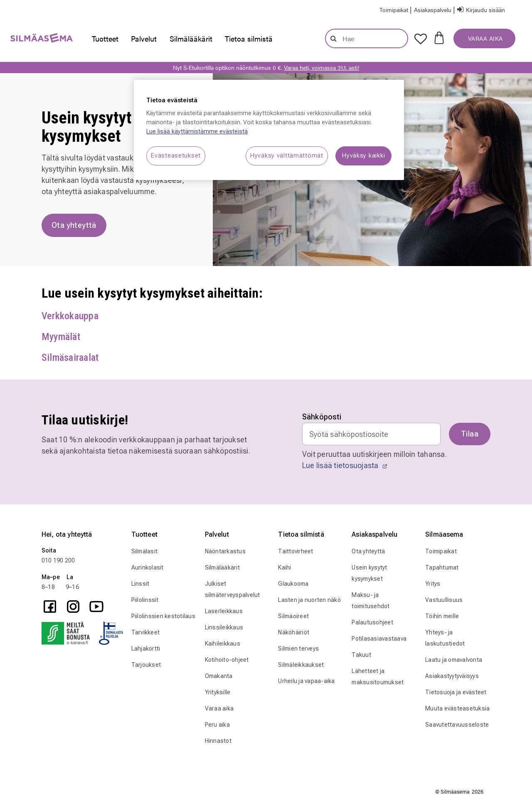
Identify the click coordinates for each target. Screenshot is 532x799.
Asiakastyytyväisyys (452, 676)
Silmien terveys (298, 649)
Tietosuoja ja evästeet (456, 692)
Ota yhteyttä (368, 551)
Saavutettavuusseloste (457, 725)
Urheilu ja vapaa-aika (306, 681)
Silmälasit (145, 551)
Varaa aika (219, 708)
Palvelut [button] (144, 38)
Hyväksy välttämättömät (287, 156)
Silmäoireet (293, 616)
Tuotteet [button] (105, 38)
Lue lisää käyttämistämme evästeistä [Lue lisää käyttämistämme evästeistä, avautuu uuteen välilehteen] (197, 132)
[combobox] (367, 38)
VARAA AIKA (484, 38)
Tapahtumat (442, 567)
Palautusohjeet (372, 622)
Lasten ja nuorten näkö (309, 600)
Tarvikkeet (146, 632)
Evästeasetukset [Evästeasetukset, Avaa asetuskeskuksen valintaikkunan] (176, 156)
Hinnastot (218, 741)
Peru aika (217, 725)
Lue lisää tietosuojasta (345, 465)
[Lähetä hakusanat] (334, 38)
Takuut (361, 655)
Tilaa (470, 434)
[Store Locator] (395, 9)
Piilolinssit (145, 600)
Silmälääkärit (222, 567)
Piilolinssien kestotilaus (163, 616)
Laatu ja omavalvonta (454, 660)
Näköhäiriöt (294, 632)
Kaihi (284, 567)
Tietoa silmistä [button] (249, 38)
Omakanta (219, 676)
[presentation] (105, 39)
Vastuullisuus (444, 600)
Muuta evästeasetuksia (457, 708)
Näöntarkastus (225, 551)
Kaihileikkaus (223, 644)
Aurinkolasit (148, 567)
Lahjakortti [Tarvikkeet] (146, 649)
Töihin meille (442, 616)
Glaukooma (293, 584)
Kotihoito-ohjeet (227, 660)
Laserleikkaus (224, 611)
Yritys (433, 584)
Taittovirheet (296, 551)
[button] (433, 9)
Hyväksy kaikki (363, 156)
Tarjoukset (146, 665)
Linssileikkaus (224, 627)
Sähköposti (322, 417)
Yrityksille (218, 692)
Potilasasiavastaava (379, 639)
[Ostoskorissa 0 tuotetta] (439, 37)
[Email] (371, 434)
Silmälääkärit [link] (191, 38)
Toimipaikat (441, 551)
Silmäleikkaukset (301, 665)
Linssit (140, 584)
